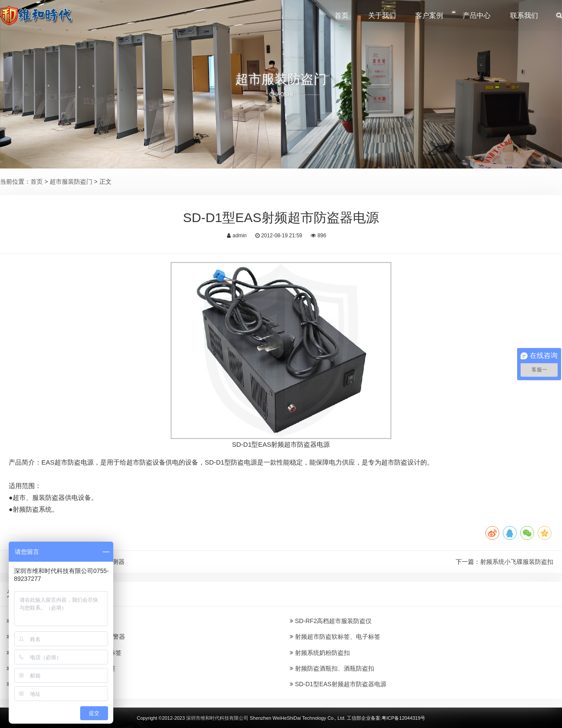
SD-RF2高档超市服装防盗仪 (331, 621)
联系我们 (524, 15)
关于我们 (382, 15)
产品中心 (477, 15)
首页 (342, 15)
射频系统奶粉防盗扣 (320, 653)
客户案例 (429, 15)
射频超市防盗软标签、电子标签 (335, 637)
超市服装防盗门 (71, 182)
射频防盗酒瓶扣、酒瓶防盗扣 (332, 668)
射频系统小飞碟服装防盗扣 (517, 562)
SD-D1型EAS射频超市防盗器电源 (338, 684)
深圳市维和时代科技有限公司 (217, 718)
